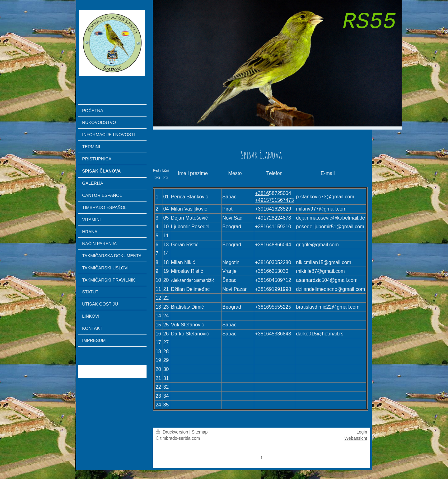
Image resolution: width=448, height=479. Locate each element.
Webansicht (356, 438)
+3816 (262, 193)
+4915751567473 (275, 200)
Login (362, 432)
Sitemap (200, 432)
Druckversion (173, 432)
